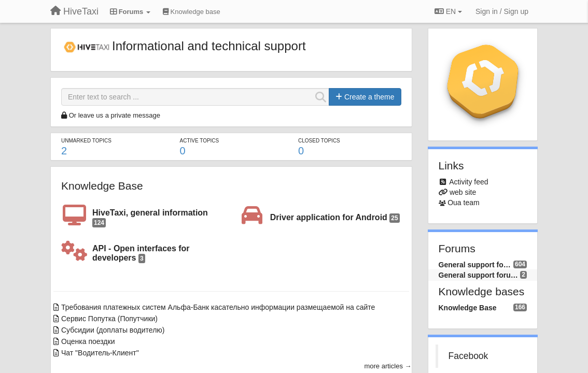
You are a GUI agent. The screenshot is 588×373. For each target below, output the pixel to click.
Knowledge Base (102, 186)
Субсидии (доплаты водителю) (113, 330)
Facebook (468, 356)
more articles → (388, 366)
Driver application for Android (335, 218)
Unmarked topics (86, 141)
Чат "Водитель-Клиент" (100, 353)
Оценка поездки (88, 341)
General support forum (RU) (476, 265)
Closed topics (319, 141)
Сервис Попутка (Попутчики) (109, 319)
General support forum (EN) (480, 275)
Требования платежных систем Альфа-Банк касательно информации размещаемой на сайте (218, 307)
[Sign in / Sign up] (502, 11)
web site (463, 192)
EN (448, 11)
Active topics (200, 141)
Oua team (463, 203)
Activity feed (468, 182)
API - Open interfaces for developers (141, 254)
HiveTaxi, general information (150, 218)
